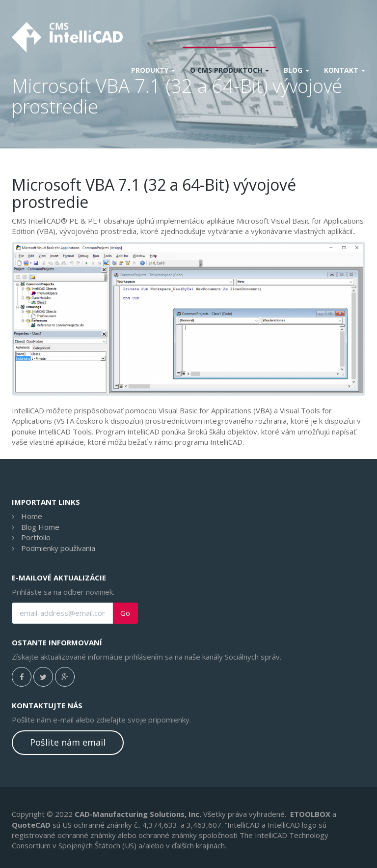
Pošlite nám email (68, 742)
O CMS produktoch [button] (229, 70)
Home (32, 516)
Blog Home (40, 527)
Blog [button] (296, 70)
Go (125, 613)
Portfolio (36, 537)
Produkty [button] (153, 70)
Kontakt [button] (345, 70)
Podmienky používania (58, 548)
